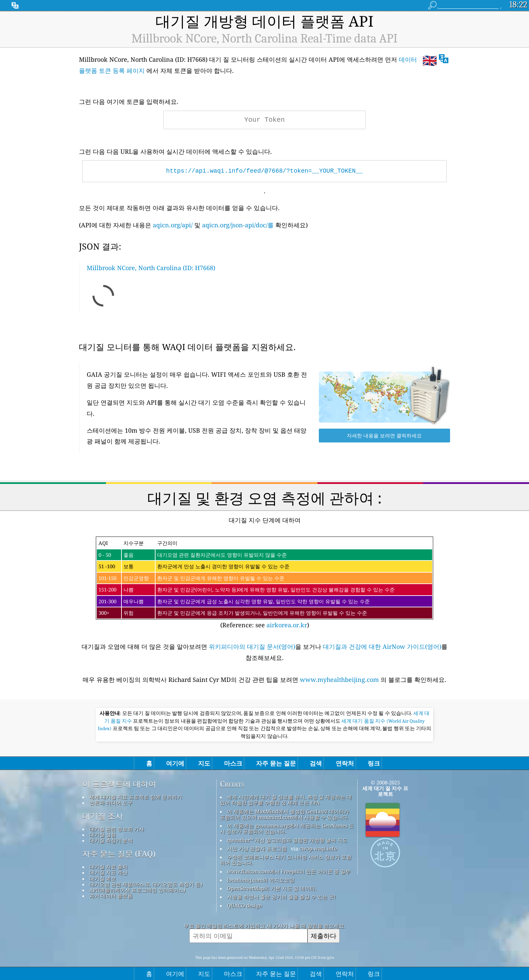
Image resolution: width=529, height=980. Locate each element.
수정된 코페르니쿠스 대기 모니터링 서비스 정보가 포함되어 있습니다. (286, 860)
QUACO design (245, 905)
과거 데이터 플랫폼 (111, 896)
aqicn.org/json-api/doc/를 (238, 225)
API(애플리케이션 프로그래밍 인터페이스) (137, 890)
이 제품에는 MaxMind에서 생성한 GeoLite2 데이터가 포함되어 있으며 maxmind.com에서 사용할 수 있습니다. (285, 814)
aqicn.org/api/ (173, 225)
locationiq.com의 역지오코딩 (261, 880)
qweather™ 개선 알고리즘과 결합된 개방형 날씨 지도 (287, 840)
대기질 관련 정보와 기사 (117, 829)
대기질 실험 (103, 835)
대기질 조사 (103, 816)
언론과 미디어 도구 (111, 803)
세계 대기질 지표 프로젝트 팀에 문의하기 (136, 797)
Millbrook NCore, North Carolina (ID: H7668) (151, 268)
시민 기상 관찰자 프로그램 (257, 848)
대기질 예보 (103, 878)
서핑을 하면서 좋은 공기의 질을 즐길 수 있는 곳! (281, 897)
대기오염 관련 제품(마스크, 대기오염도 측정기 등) (146, 884)
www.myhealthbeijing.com (340, 680)
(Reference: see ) (264, 583)
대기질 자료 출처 (108, 867)
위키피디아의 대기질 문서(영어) (252, 646)
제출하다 (324, 936)
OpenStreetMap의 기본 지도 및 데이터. (272, 888)
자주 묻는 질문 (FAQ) (119, 854)
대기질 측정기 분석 (111, 840)
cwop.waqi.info (318, 848)
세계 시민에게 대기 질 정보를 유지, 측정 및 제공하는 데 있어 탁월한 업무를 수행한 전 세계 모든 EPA (286, 800)
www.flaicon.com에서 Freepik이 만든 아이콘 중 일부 (289, 871)
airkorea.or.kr (287, 625)
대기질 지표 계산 (108, 872)
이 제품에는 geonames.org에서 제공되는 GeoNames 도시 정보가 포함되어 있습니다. (287, 828)
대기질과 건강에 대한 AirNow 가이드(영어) (382, 646)
